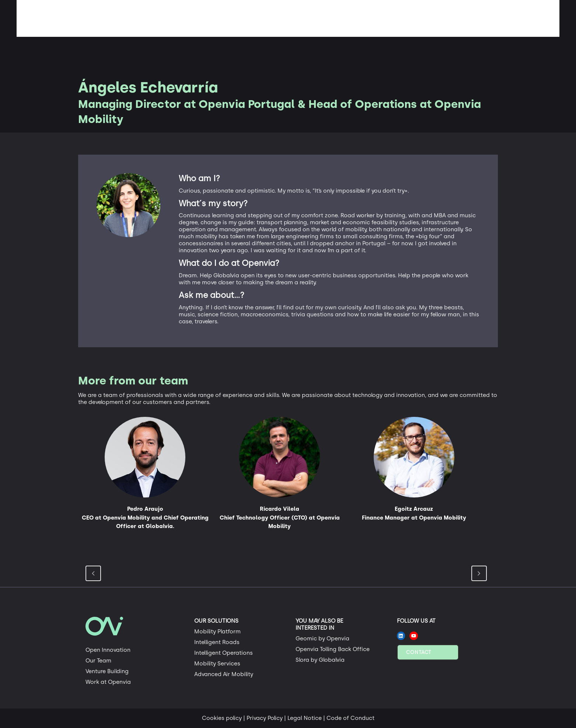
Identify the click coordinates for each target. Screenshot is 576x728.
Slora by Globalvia (320, 660)
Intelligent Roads (217, 642)
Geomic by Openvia (322, 639)
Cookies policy (222, 718)
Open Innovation (108, 650)
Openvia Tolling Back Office (333, 649)
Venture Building (107, 671)
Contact (419, 652)
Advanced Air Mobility (224, 674)
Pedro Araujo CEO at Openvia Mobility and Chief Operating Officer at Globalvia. (145, 518)
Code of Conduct (350, 718)
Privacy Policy (265, 718)
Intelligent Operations (224, 653)
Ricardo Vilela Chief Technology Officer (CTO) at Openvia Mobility (280, 518)
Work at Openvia (108, 682)
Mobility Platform (217, 632)
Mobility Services (217, 664)
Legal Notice (305, 718)
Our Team (98, 661)
